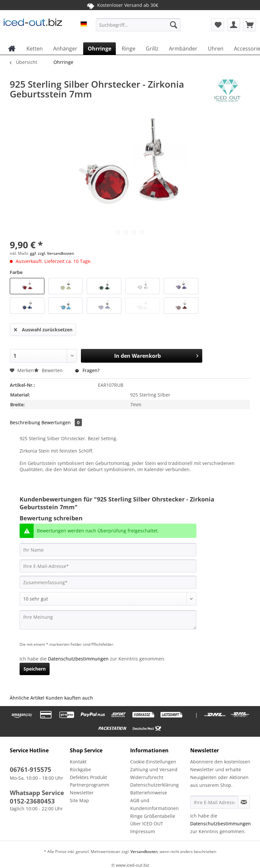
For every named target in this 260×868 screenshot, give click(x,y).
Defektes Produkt (88, 777)
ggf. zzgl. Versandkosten (52, 253)
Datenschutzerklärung (154, 785)
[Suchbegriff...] (138, 25)
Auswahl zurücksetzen (43, 329)
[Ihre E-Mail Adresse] (214, 802)
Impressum (143, 831)
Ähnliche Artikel (27, 698)
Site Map (79, 800)
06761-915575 (31, 770)
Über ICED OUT (147, 824)
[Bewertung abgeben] (108, 599)
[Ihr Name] (108, 550)
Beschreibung (25, 422)
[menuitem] (138, 28)
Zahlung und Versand (154, 769)
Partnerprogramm (90, 785)
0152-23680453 (32, 801)
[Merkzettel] (218, 25)
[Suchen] (174, 25)
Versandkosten (144, 852)
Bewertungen (62, 422)
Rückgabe (80, 769)
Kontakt (78, 762)
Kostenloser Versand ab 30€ (122, 5)
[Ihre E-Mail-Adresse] (108, 566)
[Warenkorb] (250, 25)
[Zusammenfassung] (108, 582)
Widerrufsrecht (147, 777)
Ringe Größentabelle (153, 816)
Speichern (35, 669)
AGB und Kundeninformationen (154, 804)
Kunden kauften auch (69, 698)
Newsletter (82, 793)
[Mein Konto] (234, 25)
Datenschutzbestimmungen (78, 659)
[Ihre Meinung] (108, 620)
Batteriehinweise (149, 793)
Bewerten (49, 370)
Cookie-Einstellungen (153, 762)
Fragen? (87, 370)
